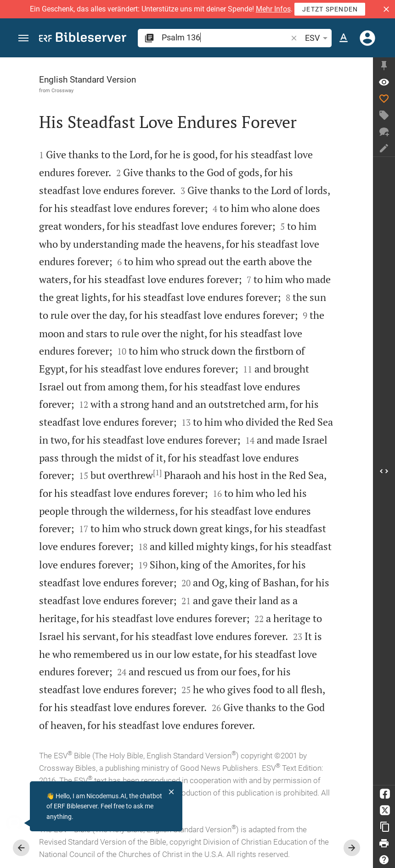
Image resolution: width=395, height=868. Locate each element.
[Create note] (384, 148)
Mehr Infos (273, 9)
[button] (386, 9)
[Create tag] (384, 115)
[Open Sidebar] (384, 471)
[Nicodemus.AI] (21, 823)
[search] (225, 37)
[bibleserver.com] (83, 39)
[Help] (384, 860)
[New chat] (384, 132)
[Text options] (344, 38)
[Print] (384, 843)
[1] (157, 473)
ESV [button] (318, 38)
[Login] (367, 38)
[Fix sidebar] (384, 66)
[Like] (384, 99)
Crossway (62, 90)
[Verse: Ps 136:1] (384, 82)
